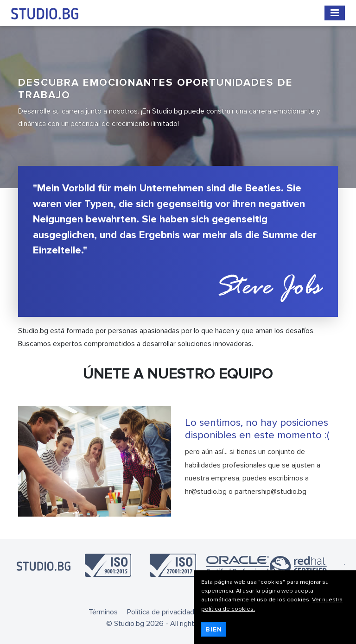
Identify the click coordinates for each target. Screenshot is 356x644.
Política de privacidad (161, 612)
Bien (214, 629)
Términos (103, 612)
